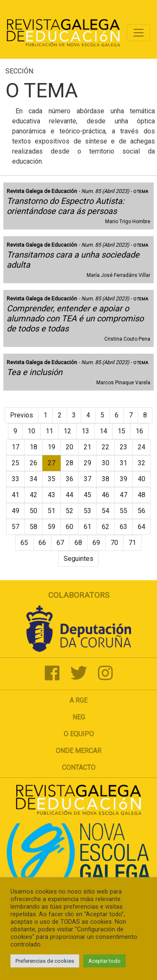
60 (69, 527)
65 (24, 543)
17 (15, 447)
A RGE (78, 700)
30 (106, 463)
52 (69, 511)
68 (78, 543)
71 (132, 543)
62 (106, 527)
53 (88, 511)
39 (124, 479)
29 (88, 463)
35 (51, 479)
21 (88, 447)
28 (69, 463)
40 (142, 479)
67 (60, 543)
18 (33, 447)
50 (33, 511)
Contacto (79, 768)
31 (124, 463)
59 (51, 527)
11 (49, 431)
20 (69, 447)
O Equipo (79, 734)
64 (142, 527)
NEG (79, 717)
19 (51, 447)
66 (42, 543)
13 (85, 431)
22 (106, 447)
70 (114, 543)
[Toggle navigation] (139, 33)
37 (88, 479)
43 (51, 495)
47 (124, 495)
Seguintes (78, 559)
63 (124, 527)
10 (31, 431)
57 (15, 527)
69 (96, 543)
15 (121, 431)
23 (124, 447)
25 (15, 463)
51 (51, 511)
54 (106, 511)
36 (69, 479)
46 (106, 495)
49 (15, 511)
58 (33, 527)
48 (142, 495)
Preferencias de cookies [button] (45, 961)
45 (88, 495)
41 (15, 495)
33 (15, 479)
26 (33, 463)
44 (69, 495)
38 (106, 479)
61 (88, 527)
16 (139, 431)
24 (142, 447)
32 (142, 463)
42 (33, 495)
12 (67, 431)
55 (124, 511)
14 (103, 431)
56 (142, 511)
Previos (22, 415)
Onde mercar (78, 751)
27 (51, 463)
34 (33, 479)
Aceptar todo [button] (104, 961)
